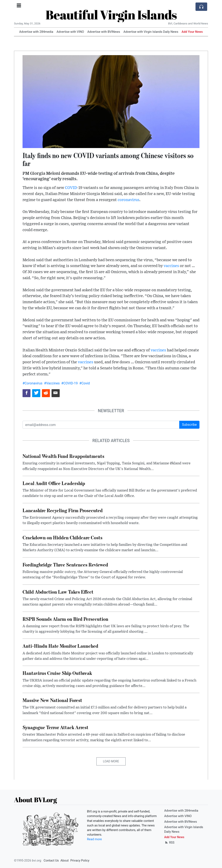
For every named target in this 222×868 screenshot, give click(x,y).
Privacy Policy (80, 860)
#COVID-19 (70, 383)
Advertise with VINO (70, 32)
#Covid (85, 383)
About (65, 860)
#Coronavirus (32, 383)
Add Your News (192, 32)
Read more (94, 839)
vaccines (171, 266)
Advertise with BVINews (104, 32)
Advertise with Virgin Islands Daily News (151, 32)
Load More (111, 761)
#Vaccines (52, 383)
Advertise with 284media (36, 32)
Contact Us (51, 860)
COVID (71, 188)
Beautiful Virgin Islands (111, 15)
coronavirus (129, 200)
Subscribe (189, 425)
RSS (169, 843)
